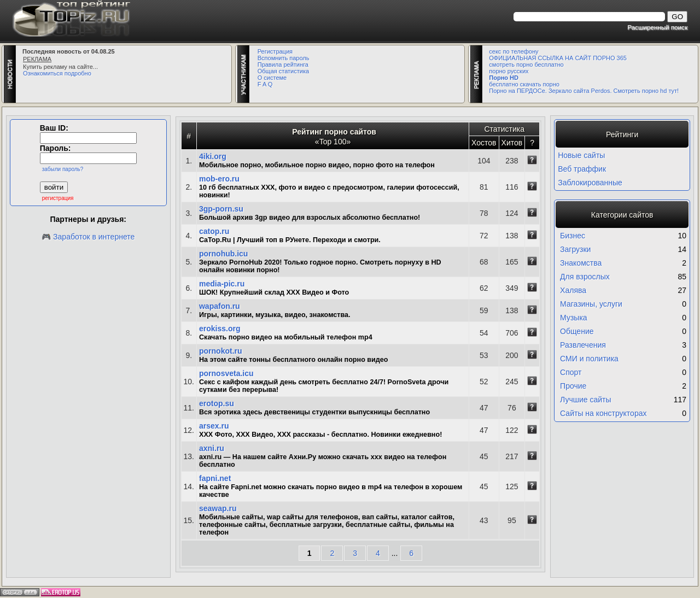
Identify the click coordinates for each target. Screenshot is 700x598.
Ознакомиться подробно (57, 73)
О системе (272, 78)
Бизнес (573, 236)
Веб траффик (582, 169)
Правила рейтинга (283, 65)
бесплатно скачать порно (524, 84)
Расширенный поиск (657, 27)
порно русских (509, 71)
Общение (577, 331)
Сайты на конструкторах (603, 413)
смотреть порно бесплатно (526, 65)
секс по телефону (514, 51)
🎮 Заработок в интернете (88, 237)
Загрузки (575, 249)
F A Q (265, 84)
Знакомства (581, 263)
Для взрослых (585, 277)
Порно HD (504, 78)
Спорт (571, 372)
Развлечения (583, 345)
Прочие (573, 386)
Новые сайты (581, 155)
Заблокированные (590, 183)
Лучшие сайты (585, 400)
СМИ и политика (589, 359)
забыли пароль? (63, 169)
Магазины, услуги (591, 304)
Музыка (574, 318)
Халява (573, 290)
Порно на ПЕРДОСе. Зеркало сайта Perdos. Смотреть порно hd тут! (584, 91)
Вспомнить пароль (284, 58)
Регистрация (275, 51)
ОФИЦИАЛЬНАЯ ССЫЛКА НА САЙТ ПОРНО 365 (558, 58)
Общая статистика (283, 71)
